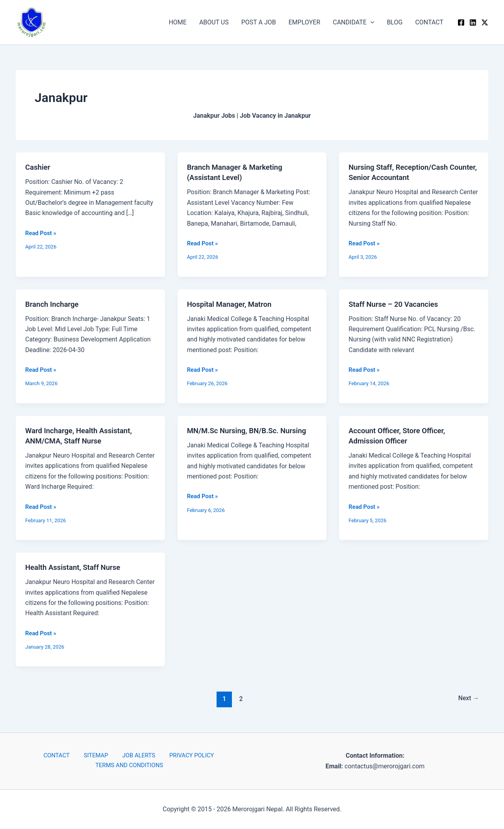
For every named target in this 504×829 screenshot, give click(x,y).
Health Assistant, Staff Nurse (77, 567)
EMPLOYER (305, 22)
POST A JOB (259, 22)
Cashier (39, 167)
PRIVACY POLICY (182, 756)
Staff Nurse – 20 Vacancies (397, 304)
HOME (177, 22)
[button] (371, 22)
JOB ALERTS (134, 756)
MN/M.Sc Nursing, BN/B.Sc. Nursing (251, 430)
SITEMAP (97, 756)
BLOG (395, 22)
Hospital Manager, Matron (233, 304)
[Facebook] (461, 22)
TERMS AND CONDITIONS (131, 766)
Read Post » (42, 232)
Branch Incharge (54, 304)
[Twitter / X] (485, 22)
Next (467, 699)
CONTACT (429, 22)
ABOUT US (214, 22)
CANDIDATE (353, 22)
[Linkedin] (473, 22)
